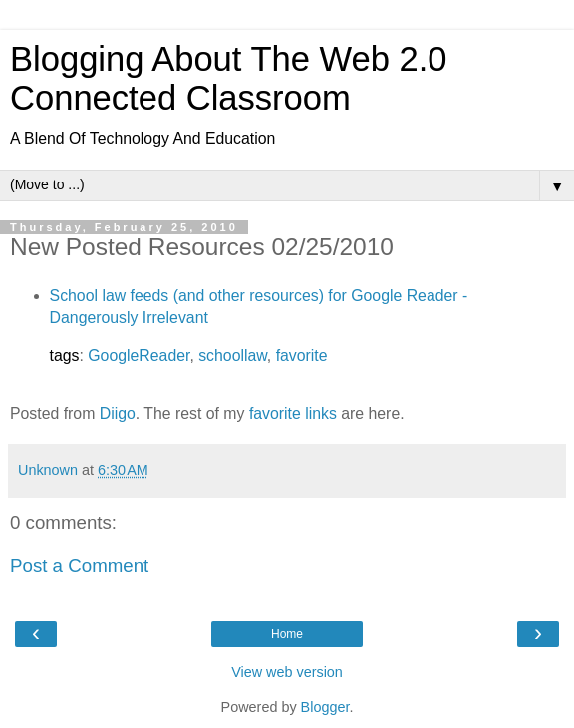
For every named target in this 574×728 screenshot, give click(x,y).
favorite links (293, 413)
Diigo (118, 413)
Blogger (325, 707)
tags (65, 356)
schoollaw (233, 356)
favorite (302, 356)
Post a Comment (79, 566)
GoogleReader (139, 356)
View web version (287, 672)
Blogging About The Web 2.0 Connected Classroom (229, 78)
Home (287, 634)
